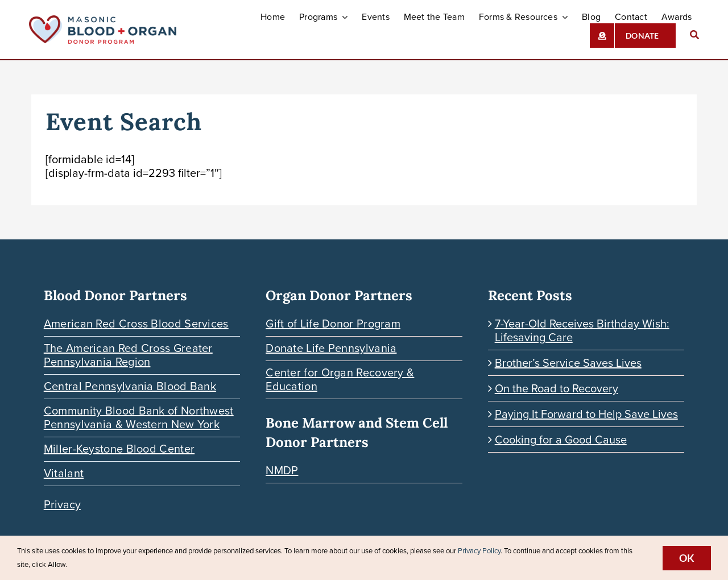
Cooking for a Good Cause (561, 440)
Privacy (62, 504)
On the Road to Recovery (557, 388)
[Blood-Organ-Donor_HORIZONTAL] (103, 21)
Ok (687, 558)
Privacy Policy (479, 551)
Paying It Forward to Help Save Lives (586, 414)
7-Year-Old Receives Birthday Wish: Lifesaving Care (582, 330)
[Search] (694, 36)
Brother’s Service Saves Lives (568, 363)
